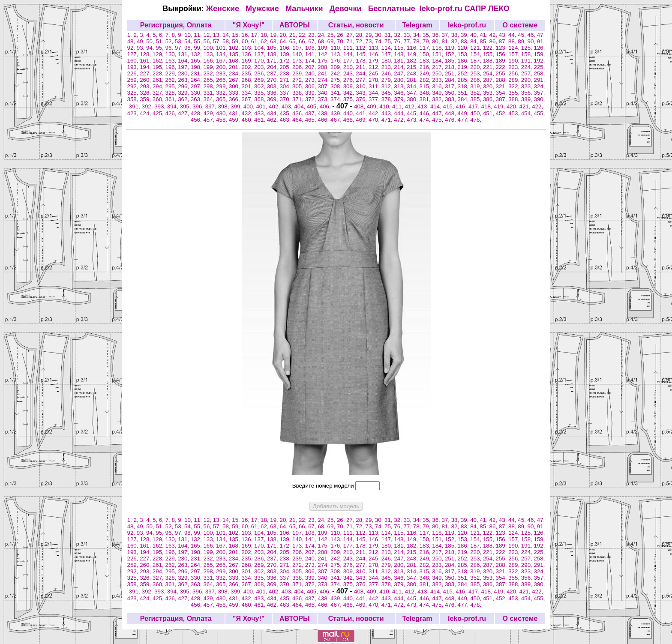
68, (322, 41)
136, (248, 54)
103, (248, 48)
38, (456, 35)
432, (248, 113)
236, (261, 73)
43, (504, 35)
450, (477, 113)
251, (451, 73)
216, (426, 67)
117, (426, 48)
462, (273, 120)
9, (181, 35)
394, (174, 106)
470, (375, 120)
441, (362, 113)
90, (532, 41)
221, (489, 67)
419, (500, 106)
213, (388, 67)
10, (189, 35)
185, (451, 61)
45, (522, 35)
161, (146, 61)
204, (273, 67)
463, (286, 120)
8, (175, 35)
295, (171, 86)
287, (489, 80)
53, (180, 41)
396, (199, 106)
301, (248, 86)
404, (300, 106)
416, (462, 106)
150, (426, 54)
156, (502, 54)
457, (210, 120)
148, (400, 54)
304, (286, 86)
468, (350, 120)
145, (362, 54)
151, (438, 54)
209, (337, 67)
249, (426, 73)
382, (438, 99)
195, (159, 67)
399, (237, 106)
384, (464, 99)
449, (464, 113)
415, (450, 106)
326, (146, 93)
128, (146, 54)
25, (332, 35)
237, (273, 73)
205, (286, 67)
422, (537, 106)
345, (388, 93)
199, (210, 67)
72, (360, 41)
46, (532, 35)
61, (256, 41)
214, (400, 67)
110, (337, 48)
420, (513, 106)
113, (375, 48)
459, (235, 120)
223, (515, 67)
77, (408, 41)
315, (426, 86)
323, (528, 86)
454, (528, 113)
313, (400, 86)
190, (515, 61)
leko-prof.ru (441, 9)
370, (286, 99)
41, (484, 35)
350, (451, 93)
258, (540, 73)
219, (464, 67)
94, (151, 48)
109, (324, 48)
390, (540, 99)
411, (399, 106)
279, (388, 80)
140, (299, 54)
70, (342, 41)
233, (222, 73)
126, (539, 48)
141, (312, 54)
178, (362, 61)
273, (312, 80)
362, (184, 99)
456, (197, 120)
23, (313, 35)
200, (222, 67)
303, (273, 86)
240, (312, 73)
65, (294, 41)
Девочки (347, 9)
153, (464, 54)
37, (446, 35)
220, (477, 67)
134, (222, 54)
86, (494, 41)
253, (477, 73)
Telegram (417, 25)
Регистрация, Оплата (176, 25)
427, (184, 113)
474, (426, 120)
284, (451, 80)
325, (134, 93)
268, (248, 80)
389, (528, 99)
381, (426, 99)
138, (273, 54)
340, (324, 93)
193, (134, 67)
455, (540, 113)
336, (273, 93)
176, (337, 61)
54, (189, 41)
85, (484, 41)
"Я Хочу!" (249, 25)
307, (324, 86)
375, (350, 99)
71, (351, 41)
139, (286, 54)
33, (408, 35)
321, (502, 86)
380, (413, 99)
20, (284, 35)
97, (180, 48)
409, (373, 106)
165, (197, 61)
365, (222, 99)
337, (286, 93)
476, (451, 120)
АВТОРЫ (295, 25)
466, (324, 120)
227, (146, 73)
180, (388, 61)
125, (528, 48)
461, (261, 120)
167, (222, 61)
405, (313, 106)
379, (400, 99)
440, (350, 113)
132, (197, 54)
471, (388, 120)
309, (350, 86)
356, (528, 93)
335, (261, 93)
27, (351, 35)
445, (413, 113)
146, (375, 54)
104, (261, 48)
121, (477, 48)
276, (350, 80)
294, (159, 86)
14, (227, 35)
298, (210, 86)
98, (189, 48)
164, (184, 61)
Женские (225, 9)
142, (324, 54)
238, (286, 73)
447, (438, 113)
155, (489, 54)
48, (132, 41)
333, (235, 93)
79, (427, 41)
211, (362, 67)
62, (265, 41)
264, (197, 80)
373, (324, 99)
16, (246, 35)
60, (246, 41)
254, (489, 73)
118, (438, 48)
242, (337, 73)
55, (198, 41)
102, (235, 48)
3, (143, 35)
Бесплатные (394, 9)
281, (413, 80)
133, (210, 54)
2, (137, 35)
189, (502, 61)
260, (146, 80)
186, (464, 61)
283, (438, 80)
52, (170, 41)
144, (350, 54)
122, (489, 48)
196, (171, 67)
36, (437, 35)
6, (162, 35)
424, (146, 113)
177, (350, 61)
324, (540, 86)
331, (210, 93)
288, (502, 80)
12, (208, 35)
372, (312, 99)
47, (541, 35)
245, (375, 73)
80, (437, 41)
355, (515, 93)
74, (380, 41)
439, (337, 113)
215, (413, 67)
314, (413, 86)
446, (426, 113)
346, (400, 93)
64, (284, 41)
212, (375, 67)
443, (388, 113)
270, (273, 80)
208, (324, 67)
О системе (520, 25)
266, (222, 80)
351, (464, 93)
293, (146, 86)
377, (375, 99)
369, (273, 99)
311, (375, 86)
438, (324, 113)
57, (218, 41)
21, (294, 35)
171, (273, 61)
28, (360, 35)
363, (197, 99)
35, (427, 35)
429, (210, 113)
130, (171, 54)
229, (171, 73)
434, (273, 113)
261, (159, 80)
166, (210, 61)
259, (134, 80)
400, (250, 106)
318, (464, 86)
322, (515, 86)
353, (489, 93)
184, (438, 61)
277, (362, 80)
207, (312, 67)
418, (488, 106)
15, (237, 35)
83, (465, 41)
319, (477, 86)
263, (184, 80)
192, (540, 61)
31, (389, 35)
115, (400, 48)
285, (464, 80)
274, (324, 80)
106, (286, 48)
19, (275, 35)
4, (149, 35)
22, (303, 35)
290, (528, 80)
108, (312, 48)
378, (388, 99)
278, (375, 80)
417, (475, 106)
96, (170, 48)
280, (400, 80)
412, (411, 106)
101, (222, 48)
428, (197, 113)
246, (388, 73)
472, (400, 120)
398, (224, 106)
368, (261, 99)
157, (515, 54)
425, (159, 113)
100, (210, 48)
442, (375, 113)
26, (342, 35)
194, (146, 67)
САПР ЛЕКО (487, 9)
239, (299, 73)
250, (438, 73)
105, (273, 48)
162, (159, 61)
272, (299, 80)
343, (362, 93)
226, (134, 73)
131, (184, 54)
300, (235, 86)
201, (235, 67)
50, (151, 41)
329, (184, 93)
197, (184, 67)
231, (197, 73)
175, (324, 61)
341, (337, 93)
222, (502, 67)
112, (362, 48)
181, (400, 61)
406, (326, 106)
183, (426, 61)
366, (235, 99)
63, (275, 41)
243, (350, 73)
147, (388, 54)
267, (235, 80)
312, (388, 86)
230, (184, 73)
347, (413, 93)
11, (198, 35)
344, (375, 93)
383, (451, 99)
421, (526, 106)
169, (248, 61)
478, (476, 120)
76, (399, 41)
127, (134, 54)
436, (299, 113)
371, (299, 99)
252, (464, 73)
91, (541, 41)
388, (515, 99)
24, (322, 35)
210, (350, 67)
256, (515, 73)
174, (312, 61)
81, (446, 41)
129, (159, 54)
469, (362, 120)
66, (303, 41)
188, (489, 61)
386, (489, 99)
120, (464, 48)
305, (299, 86)
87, (504, 41)
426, (171, 113)
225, (540, 67)
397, (212, 106)
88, (513, 41)
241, (324, 73)
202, (248, 67)
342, (350, 93)
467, (337, 120)
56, (208, 41)
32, (399, 35)
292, (134, 86)
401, (262, 106)
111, (350, 48)
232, (210, 73)
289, (515, 80)
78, (418, 41)
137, (261, 54)
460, (248, 120)
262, (171, 80)
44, (513, 35)
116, (413, 48)
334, (248, 93)
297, (197, 86)
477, (464, 120)
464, (299, 120)
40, (475, 35)
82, (456, 41)
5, (156, 35)
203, (261, 67)
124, (515, 48)
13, (218, 35)
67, (313, 41)
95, (160, 48)
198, (197, 67)
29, (370, 35)
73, (370, 41)
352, (477, 93)
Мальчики (305, 9)
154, (477, 54)
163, (171, 61)
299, (222, 86)
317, (451, 86)
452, (502, 113)
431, (235, 113)
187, (477, 61)
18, (265, 35)
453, (515, 113)
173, (299, 61)
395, (186, 106)
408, (360, 106)
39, (465, 35)
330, (197, 93)
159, (540, 54)
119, (451, 48)
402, (275, 106)
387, (502, 99)
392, (148, 106)
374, (337, 99)
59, (237, 41)
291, (540, 80)
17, (256, 35)
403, (288, 106)
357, (540, 93)
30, (380, 35)
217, (438, 67)
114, (388, 48)
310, (362, 86)
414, (437, 106)
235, (248, 73)
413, (424, 106)
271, (286, 80)
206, (299, 67)
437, (312, 113)
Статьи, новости (356, 25)
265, (210, 80)
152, (451, 54)
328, (171, 93)
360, (159, 99)
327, (159, 93)
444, (400, 113)
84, (475, 41)
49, (141, 41)
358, (134, 99)
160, (134, 61)
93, (141, 48)
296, (184, 86)
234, (235, 73)
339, (312, 93)
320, (489, 86)
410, (386, 106)
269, (261, 80)
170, (261, 61)
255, (502, 73)
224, (528, 67)
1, (130, 35)
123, (502, 48)
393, (161, 106)
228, (159, 73)
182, (413, 61)
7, (169, 35)
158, (528, 54)
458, (222, 120)
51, (160, 41)
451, (489, 113)
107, (299, 48)
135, (235, 54)
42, (494, 35)
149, (413, 54)
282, (426, 80)
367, (248, 99)
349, (438, 93)
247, (400, 73)
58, (227, 41)
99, (198, 48)
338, (299, 93)
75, (389, 41)
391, (135, 106)
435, (286, 113)
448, (451, 113)
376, (362, 99)
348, (426, 93)
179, (375, 61)
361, (171, 99)
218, (451, 67)
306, (312, 86)
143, (337, 54)
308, (337, 86)
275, (337, 80)
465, (312, 120)
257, (528, 73)
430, (222, 113)
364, (210, 99)
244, (362, 73)
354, (502, 93)
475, (438, 120)
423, (134, 113)
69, (332, 41)
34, (418, 35)
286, (477, 80)
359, (146, 99)
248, (413, 73)
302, (261, 86)
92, (132, 48)
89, (522, 41)
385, (477, 99)
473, (413, 120)
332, (222, 93)
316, (438, 86)
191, (528, 61)
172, (286, 61)
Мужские (263, 9)
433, (261, 113)
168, (235, 61)
